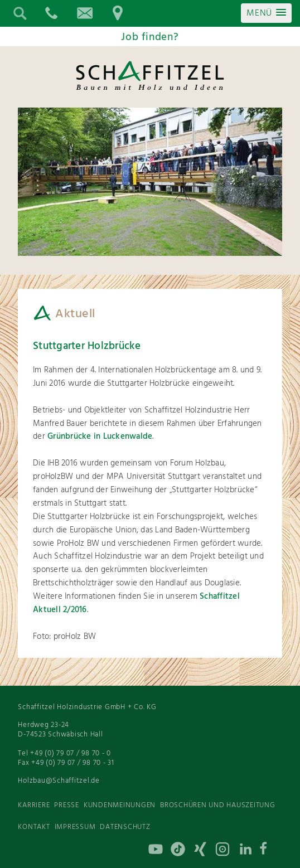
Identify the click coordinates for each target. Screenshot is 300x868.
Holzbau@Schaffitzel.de (59, 781)
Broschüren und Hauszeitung (218, 805)
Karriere (34, 805)
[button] (266, 13)
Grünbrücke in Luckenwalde (99, 437)
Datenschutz (125, 827)
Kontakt (34, 827)
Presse (67, 805)
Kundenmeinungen (120, 805)
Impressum (75, 827)
